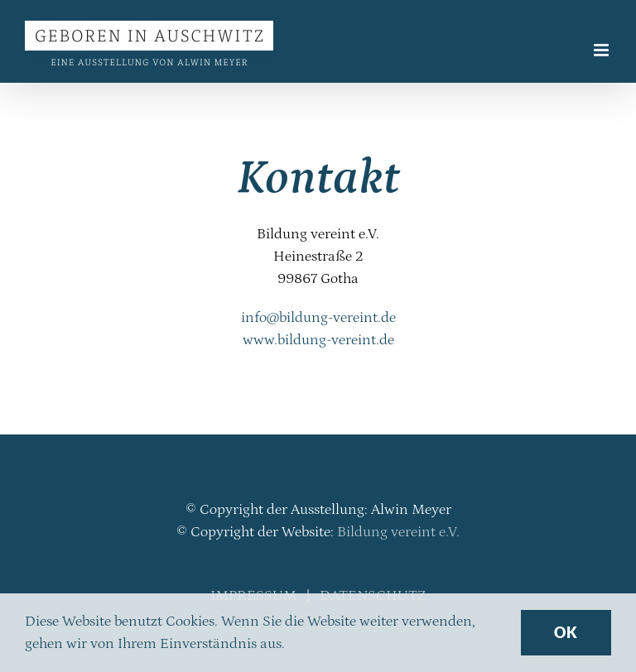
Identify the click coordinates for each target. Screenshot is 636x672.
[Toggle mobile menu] (602, 50)
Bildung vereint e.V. (398, 532)
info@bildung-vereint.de (318, 318)
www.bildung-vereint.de (318, 340)
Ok (566, 632)
